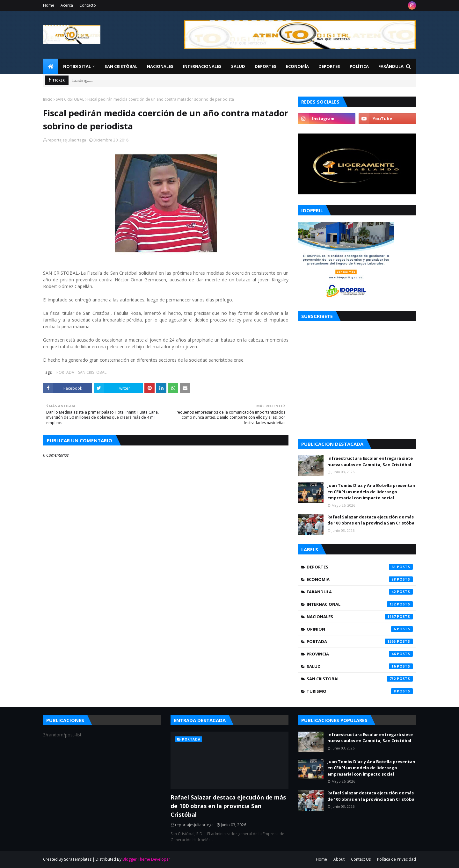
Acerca (67, 5)
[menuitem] (51, 66)
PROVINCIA (360, 654)
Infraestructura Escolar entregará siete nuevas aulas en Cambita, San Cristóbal (370, 461)
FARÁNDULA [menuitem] (391, 66)
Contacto (88, 5)
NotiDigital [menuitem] (77, 66)
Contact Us (361, 859)
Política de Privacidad (397, 859)
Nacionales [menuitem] (160, 66)
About (339, 859)
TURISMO (360, 691)
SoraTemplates (78, 859)
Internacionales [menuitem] (202, 66)
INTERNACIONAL (360, 604)
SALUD (360, 666)
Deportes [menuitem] (266, 66)
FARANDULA (360, 592)
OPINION (360, 629)
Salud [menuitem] (238, 66)
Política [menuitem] (359, 66)
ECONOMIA (360, 579)
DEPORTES (360, 567)
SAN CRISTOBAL (70, 99)
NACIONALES (360, 617)
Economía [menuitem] (297, 66)
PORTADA (65, 372)
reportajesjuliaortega (67, 140)
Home (49, 5)
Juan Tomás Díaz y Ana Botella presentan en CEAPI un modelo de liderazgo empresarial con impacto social (371, 492)
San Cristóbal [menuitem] (121, 66)
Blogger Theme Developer (146, 859)
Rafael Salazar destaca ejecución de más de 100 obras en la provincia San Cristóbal (372, 520)
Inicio (48, 99)
